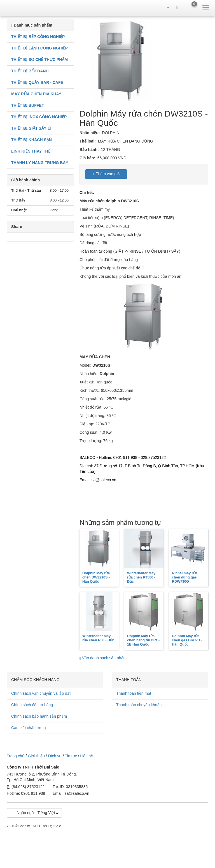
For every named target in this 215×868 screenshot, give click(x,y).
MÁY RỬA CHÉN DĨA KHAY (36, 94)
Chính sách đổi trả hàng (32, 705)
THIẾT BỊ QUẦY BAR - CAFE (37, 82)
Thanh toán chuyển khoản (139, 705)
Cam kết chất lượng (28, 728)
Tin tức (71, 756)
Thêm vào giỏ (106, 174)
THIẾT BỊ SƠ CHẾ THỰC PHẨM (39, 60)
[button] (165, 8)
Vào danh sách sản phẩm (103, 658)
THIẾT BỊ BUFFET (28, 105)
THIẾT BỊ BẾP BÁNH (30, 71)
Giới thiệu (36, 756)
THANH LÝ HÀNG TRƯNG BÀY (40, 163)
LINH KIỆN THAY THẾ (31, 151)
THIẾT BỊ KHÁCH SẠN (31, 140)
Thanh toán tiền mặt (134, 693)
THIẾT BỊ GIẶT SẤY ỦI (31, 128)
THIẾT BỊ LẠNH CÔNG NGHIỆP (39, 48)
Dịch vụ (55, 756)
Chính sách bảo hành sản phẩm (39, 716)
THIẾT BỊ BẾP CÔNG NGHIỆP (38, 37)
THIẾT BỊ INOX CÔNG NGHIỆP (39, 117)
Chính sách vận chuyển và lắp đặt (41, 693)
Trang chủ (16, 756)
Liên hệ (87, 756)
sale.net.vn (17, 8)
